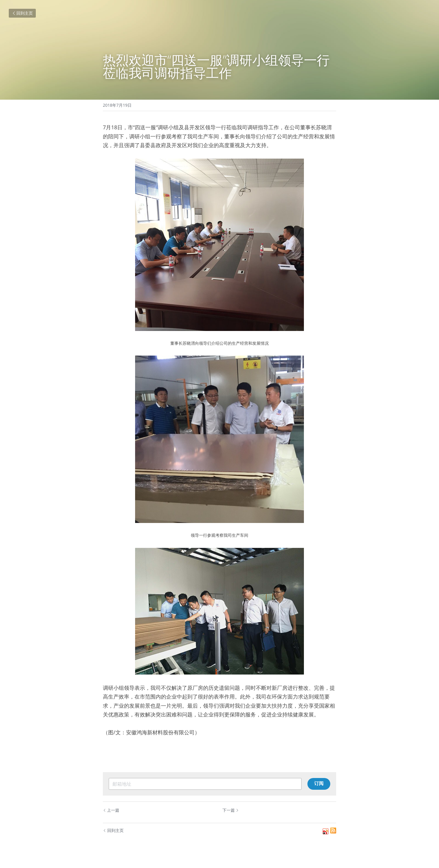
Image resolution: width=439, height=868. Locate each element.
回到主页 (22, 13)
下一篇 (231, 810)
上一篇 (111, 810)
